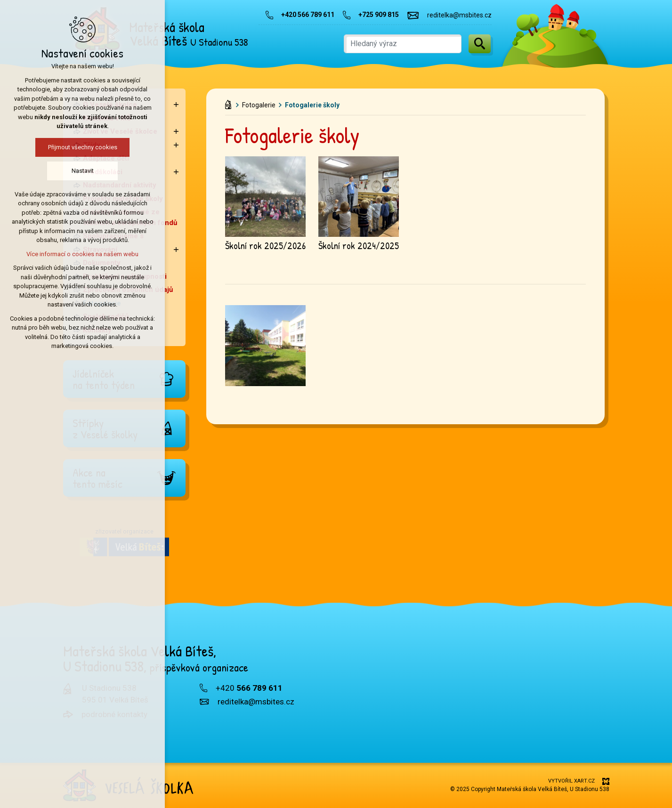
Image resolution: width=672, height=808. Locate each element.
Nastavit (55, 171)
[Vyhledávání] (480, 44)
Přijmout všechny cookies (55, 147)
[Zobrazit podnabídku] (176, 105)
